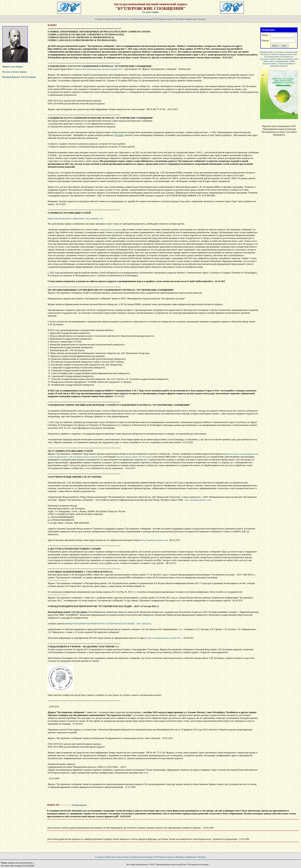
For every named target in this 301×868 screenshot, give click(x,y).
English (155, 12)
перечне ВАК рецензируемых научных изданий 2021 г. (100, 69)
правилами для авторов (110, 230)
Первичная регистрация (142, 19)
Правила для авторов (13, 67)
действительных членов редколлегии (241, 454)
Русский (146, 12)
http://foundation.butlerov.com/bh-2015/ (164, 638)
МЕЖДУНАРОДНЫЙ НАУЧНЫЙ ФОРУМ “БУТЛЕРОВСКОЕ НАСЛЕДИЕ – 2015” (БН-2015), (109, 624)
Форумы (202, 19)
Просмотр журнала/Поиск (118, 19)
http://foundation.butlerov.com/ (198, 500)
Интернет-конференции (186, 19)
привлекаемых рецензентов (89, 457)
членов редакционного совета (61, 457)
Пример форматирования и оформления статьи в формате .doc (75, 218)
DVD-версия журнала (164, 19)
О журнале (100, 19)
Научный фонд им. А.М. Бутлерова (19, 77)
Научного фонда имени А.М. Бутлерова (134, 457)
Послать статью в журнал (15, 72)
